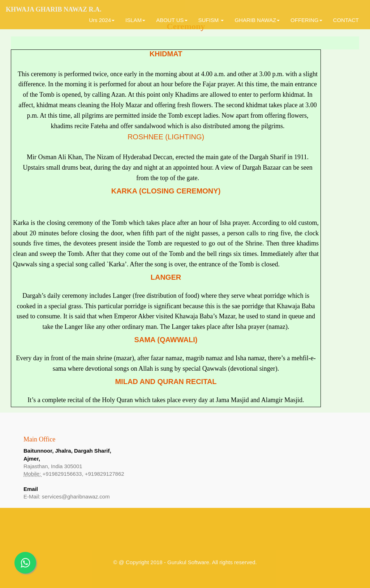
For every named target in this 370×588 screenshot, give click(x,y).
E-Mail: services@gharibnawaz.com (67, 496)
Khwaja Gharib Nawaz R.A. (54, 9)
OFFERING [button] (306, 20)
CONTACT (346, 20)
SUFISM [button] (211, 20)
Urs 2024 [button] (102, 20)
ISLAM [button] (135, 20)
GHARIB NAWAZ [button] (257, 20)
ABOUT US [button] (172, 20)
